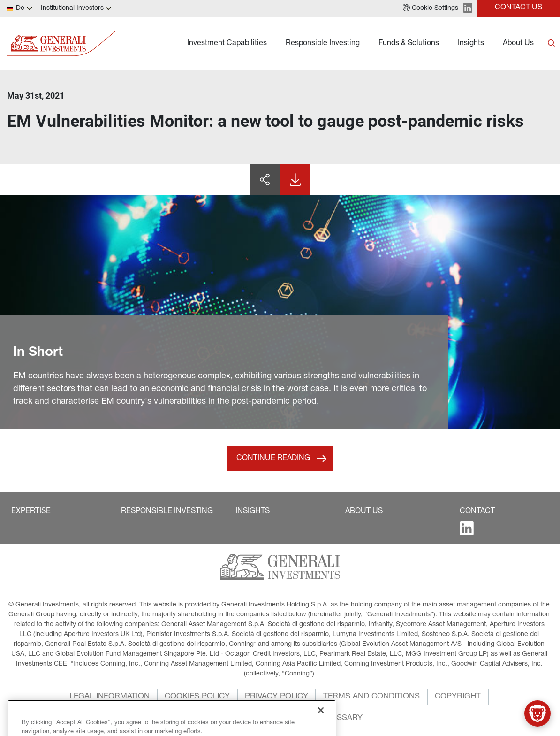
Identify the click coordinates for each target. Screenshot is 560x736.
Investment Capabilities (227, 44)
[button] (431, 8)
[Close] (321, 723)
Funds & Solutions (409, 44)
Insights (471, 44)
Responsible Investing (323, 44)
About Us (518, 44)
